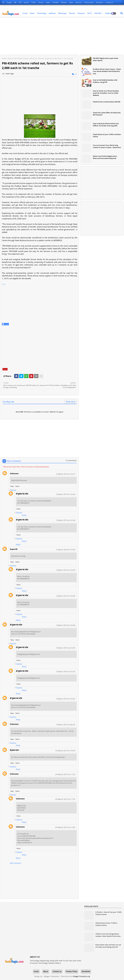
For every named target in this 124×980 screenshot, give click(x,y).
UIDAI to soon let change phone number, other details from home (108, 935)
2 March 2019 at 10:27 (66, 474)
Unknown (14, 473)
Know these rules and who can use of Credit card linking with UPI (108, 946)
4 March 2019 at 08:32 (66, 725)
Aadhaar (52, 13)
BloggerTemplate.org (81, 976)
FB (3, 2)
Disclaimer (100, 2)
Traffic (34, 2)
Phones (72, 13)
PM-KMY (98, 13)
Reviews (64, 2)
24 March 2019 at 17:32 (65, 774)
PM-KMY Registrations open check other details (105, 59)
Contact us (109, 2)
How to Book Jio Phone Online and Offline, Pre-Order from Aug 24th (106, 125)
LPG (20, 2)
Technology (42, 13)
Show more (71, 402)
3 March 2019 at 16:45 (66, 570)
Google (9, 2)
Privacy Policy (89, 2)
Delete (17, 486)
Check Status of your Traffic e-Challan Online (107, 135)
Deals (71, 2)
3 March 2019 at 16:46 (66, 625)
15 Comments (71, 460)
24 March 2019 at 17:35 (65, 799)
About (46, 971)
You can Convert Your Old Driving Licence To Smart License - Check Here (107, 146)
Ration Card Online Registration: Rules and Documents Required (105, 157)
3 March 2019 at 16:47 (66, 699)
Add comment (15, 863)
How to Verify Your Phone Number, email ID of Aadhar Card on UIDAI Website (106, 93)
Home (25, 13)
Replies (13, 490)
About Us (79, 2)
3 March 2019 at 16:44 (66, 494)
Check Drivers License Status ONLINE (107, 102)
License (41, 2)
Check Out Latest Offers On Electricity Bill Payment (107, 114)
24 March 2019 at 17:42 (65, 827)
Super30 (14, 549)
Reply (12, 486)
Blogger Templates (51, 976)
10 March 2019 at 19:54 (65, 751)
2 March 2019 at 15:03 (66, 550)
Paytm (48, 2)
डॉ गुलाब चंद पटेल (22, 494)
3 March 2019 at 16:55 (66, 648)
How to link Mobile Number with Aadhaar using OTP (105, 81)
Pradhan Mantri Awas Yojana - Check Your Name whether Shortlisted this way (107, 71)
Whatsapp (62, 13)
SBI (15, 2)
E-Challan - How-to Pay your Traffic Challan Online (108, 913)
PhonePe (56, 2)
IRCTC (90, 13)
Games (27, 2)
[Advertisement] (62, 36)
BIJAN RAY (14, 750)
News (32, 13)
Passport (81, 13)
